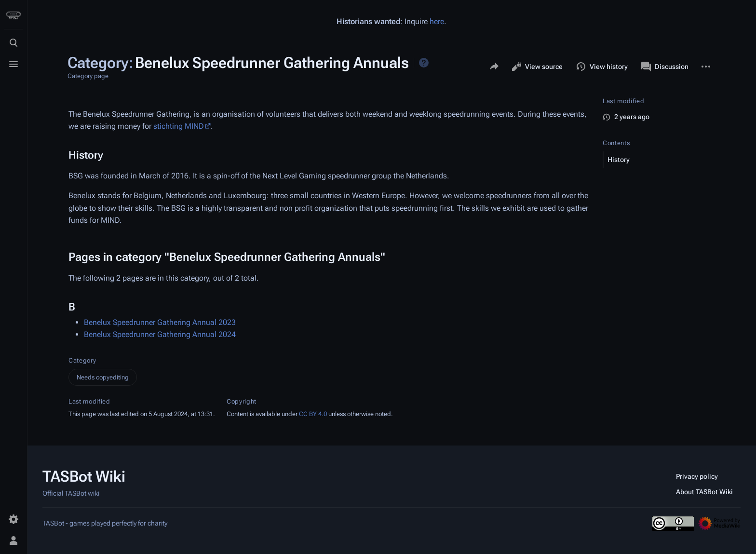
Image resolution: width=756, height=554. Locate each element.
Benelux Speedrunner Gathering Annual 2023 (160, 322)
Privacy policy (697, 476)
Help (424, 63)
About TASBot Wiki (704, 492)
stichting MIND (179, 126)
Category (82, 360)
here (437, 21)
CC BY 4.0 (313, 414)
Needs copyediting (103, 377)
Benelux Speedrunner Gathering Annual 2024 (160, 334)
